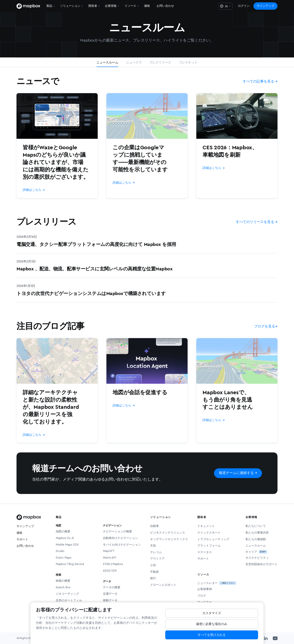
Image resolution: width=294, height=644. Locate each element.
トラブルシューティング (213, 539)
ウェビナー (205, 602)
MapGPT (109, 551)
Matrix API (110, 558)
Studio (60, 551)
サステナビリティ (257, 558)
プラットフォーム (209, 546)
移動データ (110, 600)
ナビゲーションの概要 (117, 532)
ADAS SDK (110, 571)
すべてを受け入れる (212, 638)
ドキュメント (206, 526)
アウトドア (157, 559)
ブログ (202, 596)
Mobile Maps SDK (67, 545)
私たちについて (256, 526)
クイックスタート (209, 533)
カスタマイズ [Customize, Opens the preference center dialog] (212, 616)
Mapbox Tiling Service (70, 564)
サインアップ (265, 6)
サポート (22, 539)
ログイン (244, 6)
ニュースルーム (256, 546)
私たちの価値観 (256, 539)
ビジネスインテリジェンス (168, 533)
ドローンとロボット (163, 585)
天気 (153, 546)
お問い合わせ (25, 546)
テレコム (156, 552)
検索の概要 (63, 581)
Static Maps (64, 558)
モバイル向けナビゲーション (122, 545)
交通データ (110, 594)
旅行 (153, 578)
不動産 (154, 572)
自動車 (154, 526)
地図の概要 (63, 532)
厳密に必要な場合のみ (212, 627)
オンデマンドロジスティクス (169, 539)
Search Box (63, 587)
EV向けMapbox (113, 564)
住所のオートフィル (69, 600)
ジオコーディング (67, 594)
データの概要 (112, 587)
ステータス (205, 552)
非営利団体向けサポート (261, 564)
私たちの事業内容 (257, 533)
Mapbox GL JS (65, 538)
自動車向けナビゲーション (120, 538)
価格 (19, 533)
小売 (153, 565)
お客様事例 (205, 589)
